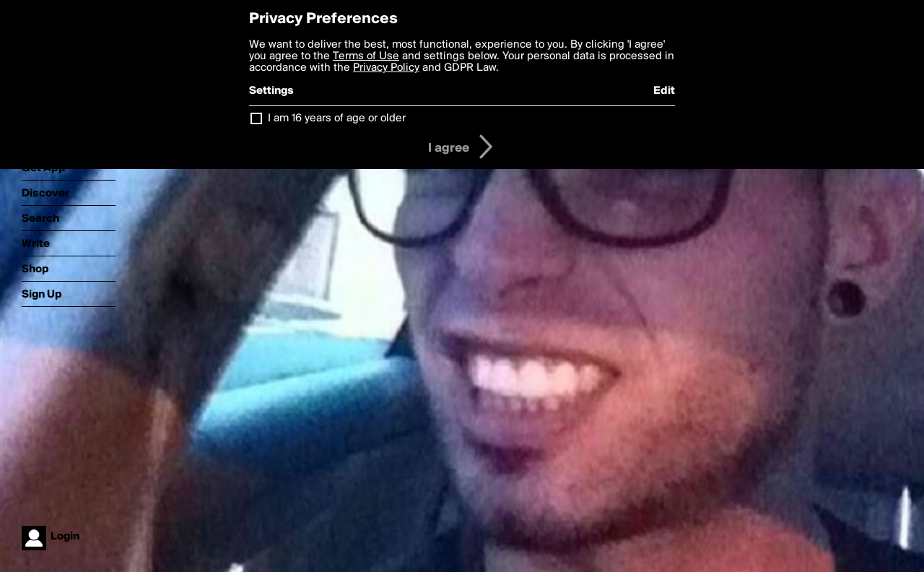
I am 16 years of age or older (337, 118)
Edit (664, 91)
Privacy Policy (386, 68)
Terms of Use (366, 56)
